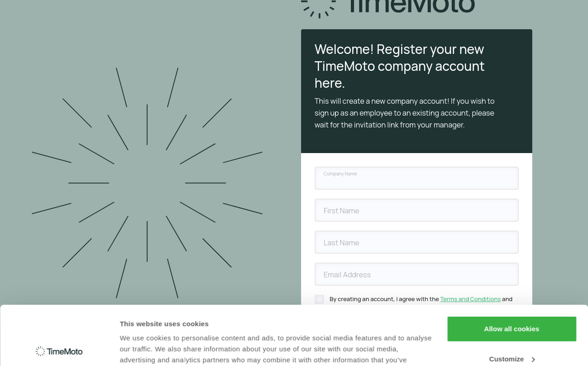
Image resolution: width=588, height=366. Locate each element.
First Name (342, 211)
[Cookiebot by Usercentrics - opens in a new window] (59, 348)
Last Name (342, 243)
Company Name (341, 174)
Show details (141, 348)
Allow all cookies (512, 270)
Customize (512, 300)
